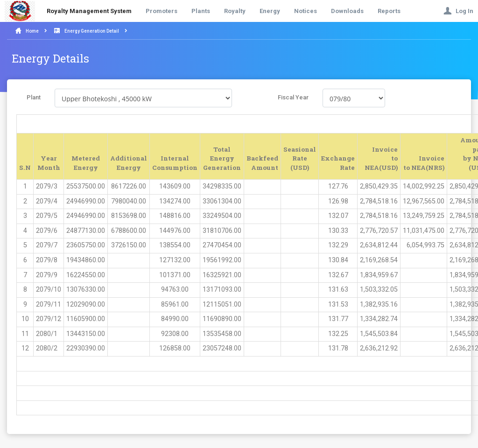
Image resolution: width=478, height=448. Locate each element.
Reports (389, 11)
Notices (306, 11)
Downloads (347, 11)
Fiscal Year (293, 97)
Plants (201, 11)
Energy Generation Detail (92, 31)
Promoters (162, 11)
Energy (270, 11)
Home (32, 31)
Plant (34, 97)
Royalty (235, 11)
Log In (458, 11)
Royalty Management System (89, 11)
